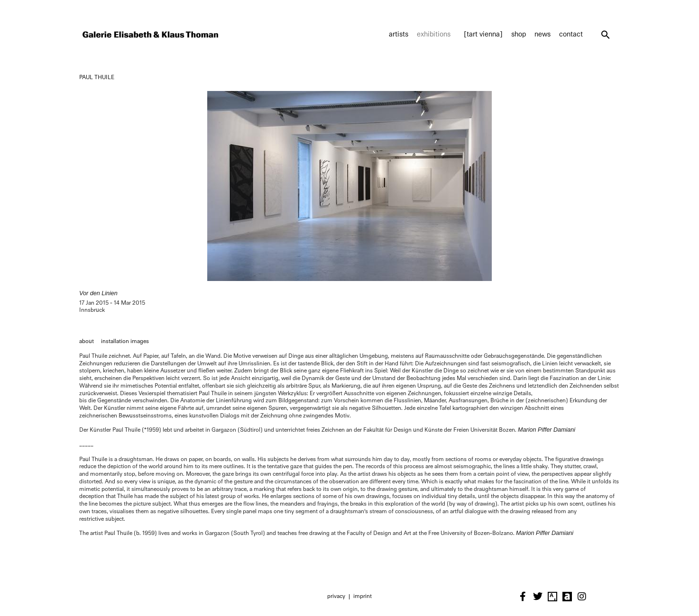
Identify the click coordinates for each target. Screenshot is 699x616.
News (543, 34)
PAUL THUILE (97, 77)
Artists (399, 34)
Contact (571, 34)
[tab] (87, 342)
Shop (519, 34)
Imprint (363, 596)
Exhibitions (436, 35)
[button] (606, 35)
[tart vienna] (483, 34)
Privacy (336, 596)
